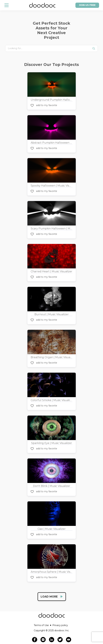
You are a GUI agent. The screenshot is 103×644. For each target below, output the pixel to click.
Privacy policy (60, 625)
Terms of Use (42, 625)
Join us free (87, 5)
